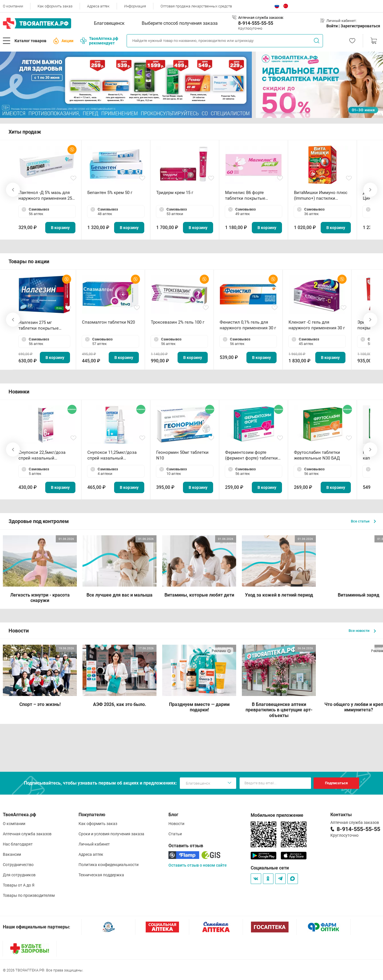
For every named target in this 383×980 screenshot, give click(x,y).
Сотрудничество (18, 865)
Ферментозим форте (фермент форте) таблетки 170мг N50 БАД (251, 455)
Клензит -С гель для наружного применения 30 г (317, 325)
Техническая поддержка (101, 875)
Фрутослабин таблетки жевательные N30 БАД (317, 455)
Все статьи (363, 521)
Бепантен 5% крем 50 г (110, 193)
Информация (135, 6)
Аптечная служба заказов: (261, 18)
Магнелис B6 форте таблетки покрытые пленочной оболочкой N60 (252, 196)
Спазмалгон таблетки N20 (108, 322)
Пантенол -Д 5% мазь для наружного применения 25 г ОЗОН (47, 196)
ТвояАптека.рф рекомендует (99, 41)
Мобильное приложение (277, 815)
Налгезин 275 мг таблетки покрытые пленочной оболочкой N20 (41, 325)
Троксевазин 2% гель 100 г (178, 322)
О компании (13, 6)
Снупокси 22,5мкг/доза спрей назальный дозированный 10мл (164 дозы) (44, 455)
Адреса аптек (98, 6)
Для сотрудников (19, 875)
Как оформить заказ (55, 6)
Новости (176, 824)
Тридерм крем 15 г (175, 193)
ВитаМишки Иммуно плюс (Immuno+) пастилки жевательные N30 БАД (321, 196)
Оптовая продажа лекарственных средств (196, 6)
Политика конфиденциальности (109, 865)
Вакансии (12, 854)
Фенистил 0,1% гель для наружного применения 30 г (248, 325)
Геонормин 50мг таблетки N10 (182, 455)
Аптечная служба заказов (27, 834)
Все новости (362, 631)
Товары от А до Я (19, 885)
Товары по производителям (29, 895)
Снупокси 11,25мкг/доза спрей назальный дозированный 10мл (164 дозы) (113, 455)
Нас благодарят (18, 844)
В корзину (60, 228)
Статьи (175, 834)
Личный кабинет (94, 844)
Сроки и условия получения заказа (111, 834)
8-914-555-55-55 (256, 23)
